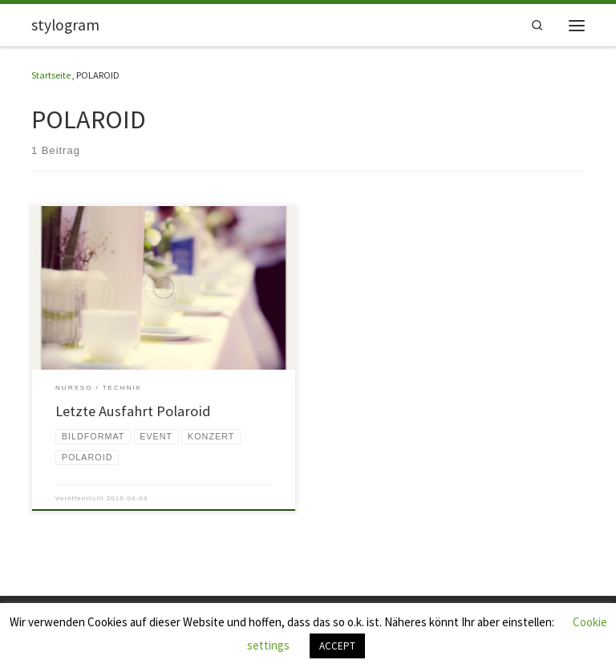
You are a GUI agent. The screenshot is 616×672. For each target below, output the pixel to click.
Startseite (51, 75)
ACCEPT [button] (337, 646)
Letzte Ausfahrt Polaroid (133, 411)
